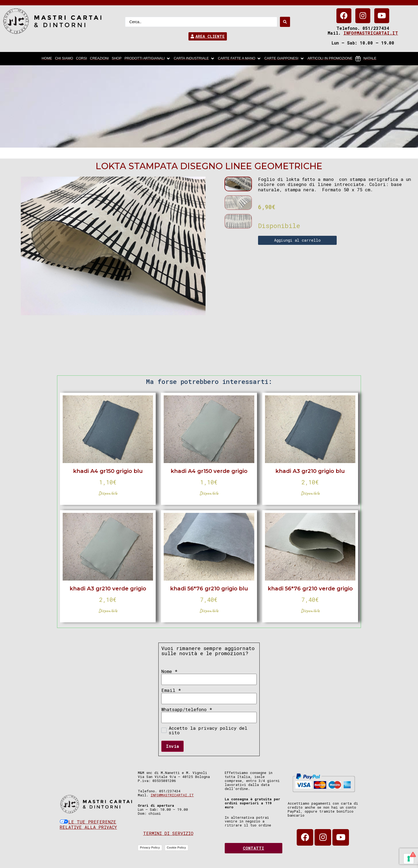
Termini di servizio (168, 833)
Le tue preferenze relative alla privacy (88, 824)
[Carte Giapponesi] (285, 59)
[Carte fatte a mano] (240, 59)
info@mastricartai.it (371, 33)
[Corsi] (81, 59)
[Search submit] (285, 22)
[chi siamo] (64, 59)
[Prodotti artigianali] (148, 59)
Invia (172, 746)
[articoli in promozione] (330, 59)
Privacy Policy (150, 847)
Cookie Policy (176, 847)
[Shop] (117, 59)
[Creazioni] (99, 59)
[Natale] (366, 59)
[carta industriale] (194, 59)
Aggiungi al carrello (297, 240)
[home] (47, 59)
